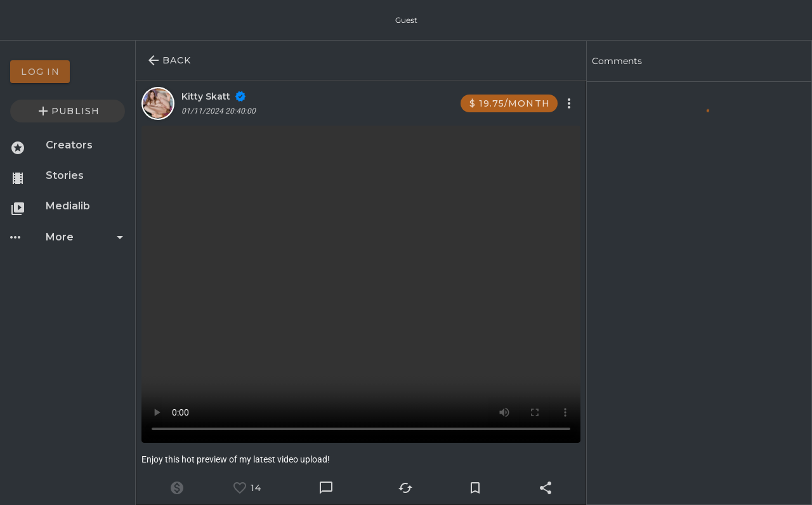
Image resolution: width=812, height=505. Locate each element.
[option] (68, 72)
